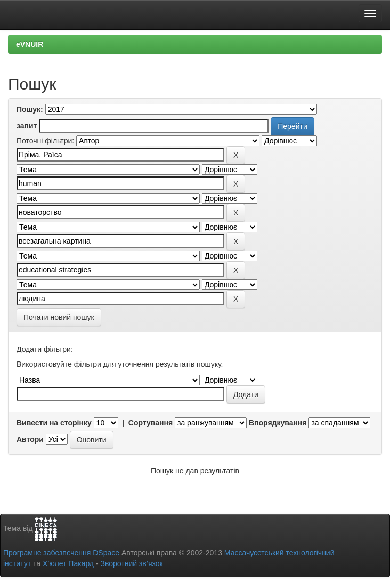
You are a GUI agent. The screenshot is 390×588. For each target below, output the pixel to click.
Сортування (151, 423)
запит (27, 126)
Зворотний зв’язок (131, 563)
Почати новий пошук (59, 317)
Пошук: (30, 109)
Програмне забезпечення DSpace (61, 553)
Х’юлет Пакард (68, 563)
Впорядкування (278, 423)
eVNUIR (30, 44)
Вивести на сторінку (54, 423)
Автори (30, 439)
